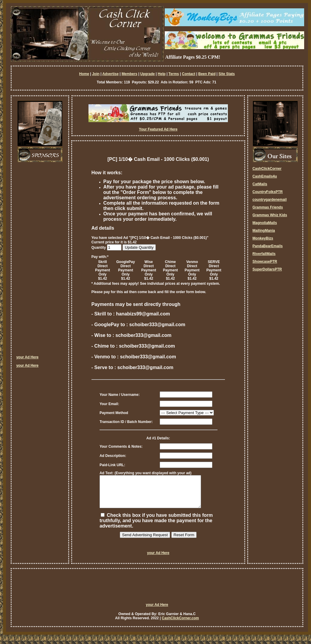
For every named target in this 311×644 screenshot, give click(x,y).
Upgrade (148, 74)
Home (84, 74)
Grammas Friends (268, 207)
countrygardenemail (270, 200)
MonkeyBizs (263, 238)
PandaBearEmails (268, 246)
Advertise (110, 74)
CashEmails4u (265, 176)
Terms (174, 74)
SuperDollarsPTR (267, 269)
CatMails (260, 184)
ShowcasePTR (265, 262)
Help (162, 74)
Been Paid (207, 74)
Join (96, 74)
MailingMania (264, 231)
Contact (189, 74)
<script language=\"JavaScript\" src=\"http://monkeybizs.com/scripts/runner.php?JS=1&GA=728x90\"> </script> (157, 595)
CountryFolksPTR (268, 192)
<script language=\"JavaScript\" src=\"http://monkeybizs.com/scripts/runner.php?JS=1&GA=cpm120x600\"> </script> (40, 261)
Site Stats (227, 74)
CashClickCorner (267, 169)
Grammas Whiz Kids (270, 215)
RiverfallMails (264, 254)
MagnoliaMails (265, 223)
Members (129, 74)
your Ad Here (27, 357)
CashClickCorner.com (180, 624)
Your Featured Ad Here (158, 129)
